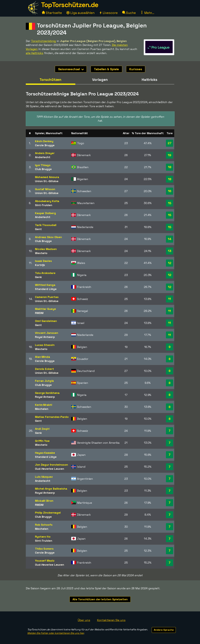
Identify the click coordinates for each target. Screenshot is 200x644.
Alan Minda (42, 357)
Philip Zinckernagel (48, 513)
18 (170, 167)
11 (170, 299)
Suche (129, 13)
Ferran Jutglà (44, 381)
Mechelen (42, 409)
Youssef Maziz (45, 561)
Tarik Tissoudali (46, 225)
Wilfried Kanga (45, 285)
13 (170, 251)
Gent (38, 229)
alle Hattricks (35, 53)
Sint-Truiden (44, 205)
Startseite (52, 13)
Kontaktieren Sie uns (111, 620)
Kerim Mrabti (44, 405)
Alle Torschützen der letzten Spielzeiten (100, 599)
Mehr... (147, 13)
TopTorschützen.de (70, 5)
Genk (38, 277)
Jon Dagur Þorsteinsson (51, 465)
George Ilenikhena (47, 393)
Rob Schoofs (44, 525)
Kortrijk (40, 265)
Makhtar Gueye (45, 309)
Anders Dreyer (45, 153)
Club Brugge (43, 169)
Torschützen (50, 80)
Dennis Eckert (44, 369)
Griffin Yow (42, 441)
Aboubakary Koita (47, 201)
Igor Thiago (43, 165)
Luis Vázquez (44, 477)
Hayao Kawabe (45, 453)
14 (170, 239)
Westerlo (41, 253)
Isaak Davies (43, 261)
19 (170, 155)
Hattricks (149, 80)
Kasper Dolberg (45, 213)
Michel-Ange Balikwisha (51, 489)
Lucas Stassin (45, 345)
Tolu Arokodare (45, 273)
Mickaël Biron (44, 501)
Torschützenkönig (44, 41)
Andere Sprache (164, 630)
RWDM (39, 313)
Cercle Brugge (45, 145)
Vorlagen (100, 80)
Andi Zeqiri (42, 429)
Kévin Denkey (44, 141)
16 (170, 191)
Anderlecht (43, 157)
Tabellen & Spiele (106, 69)
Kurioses (136, 69)
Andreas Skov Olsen (48, 237)
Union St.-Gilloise (47, 181)
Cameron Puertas (47, 297)
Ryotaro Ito (43, 537)
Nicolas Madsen (46, 249)
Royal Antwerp (45, 337)
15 (170, 203)
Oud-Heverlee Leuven (50, 469)
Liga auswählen (80, 13)
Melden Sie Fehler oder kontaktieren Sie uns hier (56, 633)
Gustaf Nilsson (45, 189)
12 (170, 263)
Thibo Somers (44, 549)
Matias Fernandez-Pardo (52, 417)
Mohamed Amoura (47, 177)
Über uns (84, 620)
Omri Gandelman (46, 321)
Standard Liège (46, 289)
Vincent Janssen (47, 333)
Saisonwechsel (71, 69)
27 (170, 143)
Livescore (108, 13)
